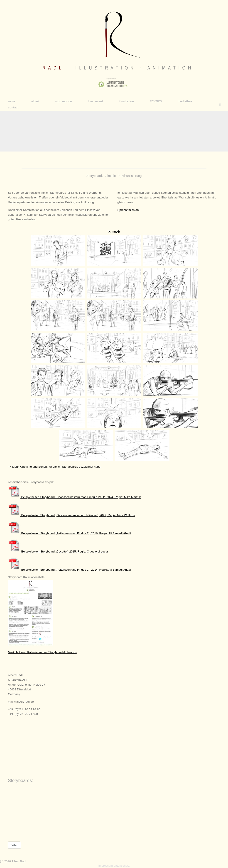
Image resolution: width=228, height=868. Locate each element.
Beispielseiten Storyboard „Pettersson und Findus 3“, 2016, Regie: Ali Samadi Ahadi (69, 533)
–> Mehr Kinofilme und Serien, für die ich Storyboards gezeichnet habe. (55, 467)
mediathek (185, 101)
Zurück (114, 232)
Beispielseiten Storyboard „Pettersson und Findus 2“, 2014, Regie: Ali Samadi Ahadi (69, 570)
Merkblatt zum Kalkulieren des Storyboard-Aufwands (42, 652)
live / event (95, 101)
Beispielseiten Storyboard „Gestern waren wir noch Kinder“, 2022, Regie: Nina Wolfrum (71, 515)
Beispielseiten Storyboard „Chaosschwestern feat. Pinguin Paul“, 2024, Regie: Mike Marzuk (74, 497)
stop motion (64, 101)
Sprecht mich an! (129, 210)
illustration (126, 101)
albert (35, 101)
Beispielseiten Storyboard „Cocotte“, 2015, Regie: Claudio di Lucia (58, 551)
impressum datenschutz (114, 866)
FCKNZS (156, 101)
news (12, 101)
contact (13, 107)
